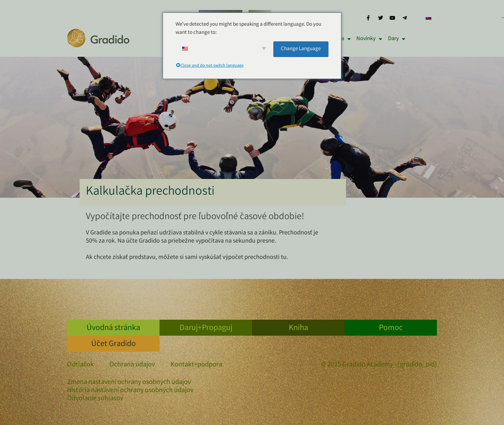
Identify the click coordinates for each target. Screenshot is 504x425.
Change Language (301, 49)
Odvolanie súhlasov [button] (95, 399)
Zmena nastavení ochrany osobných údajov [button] (129, 383)
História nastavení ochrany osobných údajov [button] (130, 391)
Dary (397, 39)
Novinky (369, 39)
